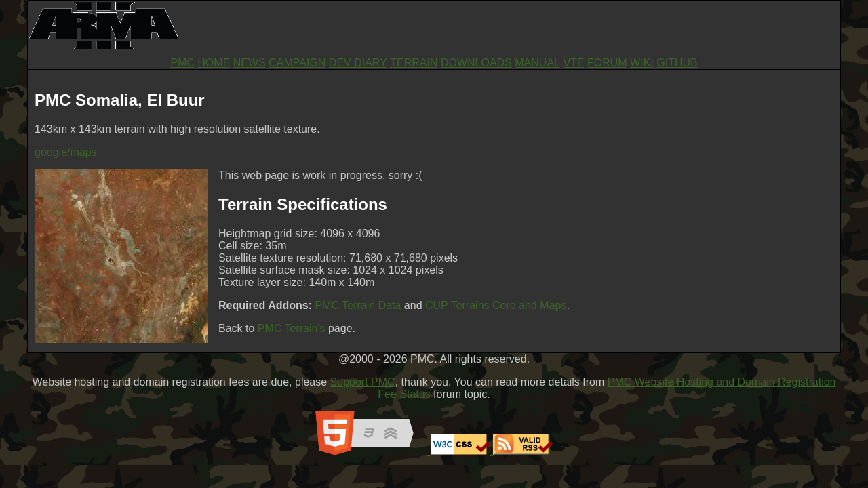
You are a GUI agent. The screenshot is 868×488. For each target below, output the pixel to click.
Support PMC (363, 382)
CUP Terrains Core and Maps (496, 305)
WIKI (642, 63)
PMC (182, 63)
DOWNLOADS (476, 63)
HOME (214, 63)
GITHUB (677, 63)
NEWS (250, 63)
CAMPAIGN (297, 63)
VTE (573, 63)
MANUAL (537, 63)
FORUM (607, 63)
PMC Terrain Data (358, 305)
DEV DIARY (358, 63)
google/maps (66, 152)
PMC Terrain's (292, 328)
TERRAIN (414, 63)
